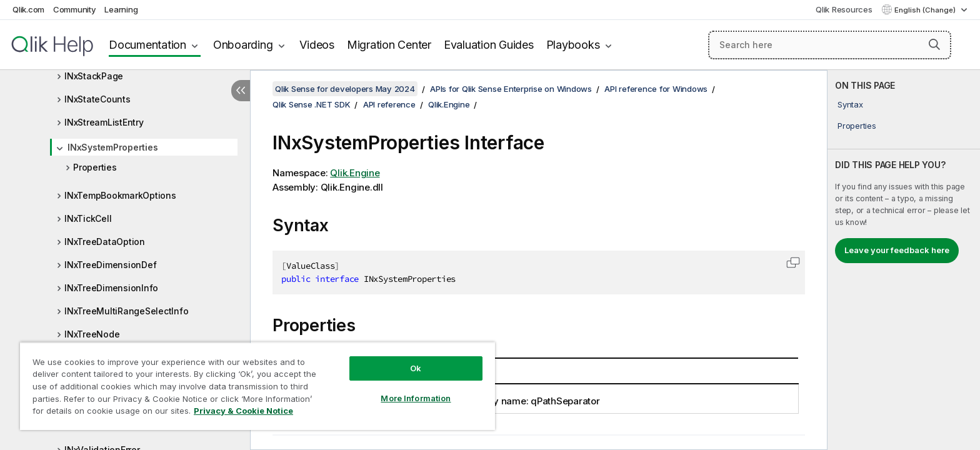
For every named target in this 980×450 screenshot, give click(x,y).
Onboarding (243, 45)
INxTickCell (88, 218)
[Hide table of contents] (241, 91)
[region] (257, 386)
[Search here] (830, 45)
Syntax (850, 104)
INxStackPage (94, 76)
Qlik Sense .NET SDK (311, 104)
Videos (317, 45)
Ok (416, 368)
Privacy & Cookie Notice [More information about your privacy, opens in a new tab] (243, 411)
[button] (934, 44)
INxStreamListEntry (104, 122)
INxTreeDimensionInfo (111, 288)
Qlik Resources (844, 9)
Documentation (147, 45)
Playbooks (573, 45)
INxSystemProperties (112, 147)
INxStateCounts (97, 99)
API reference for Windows (656, 89)
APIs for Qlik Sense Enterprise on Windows (511, 89)
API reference (389, 104)
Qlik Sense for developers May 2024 (345, 89)
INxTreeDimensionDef (110, 265)
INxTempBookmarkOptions (120, 195)
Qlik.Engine (449, 104)
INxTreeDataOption (105, 242)
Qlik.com (28, 9)
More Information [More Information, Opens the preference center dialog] (416, 398)
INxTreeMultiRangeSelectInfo (126, 311)
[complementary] (904, 260)
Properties (95, 167)
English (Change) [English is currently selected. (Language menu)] (926, 10)
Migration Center (389, 45)
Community (75, 9)
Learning (121, 9)
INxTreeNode (92, 334)
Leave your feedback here (897, 250)
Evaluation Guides (489, 45)
